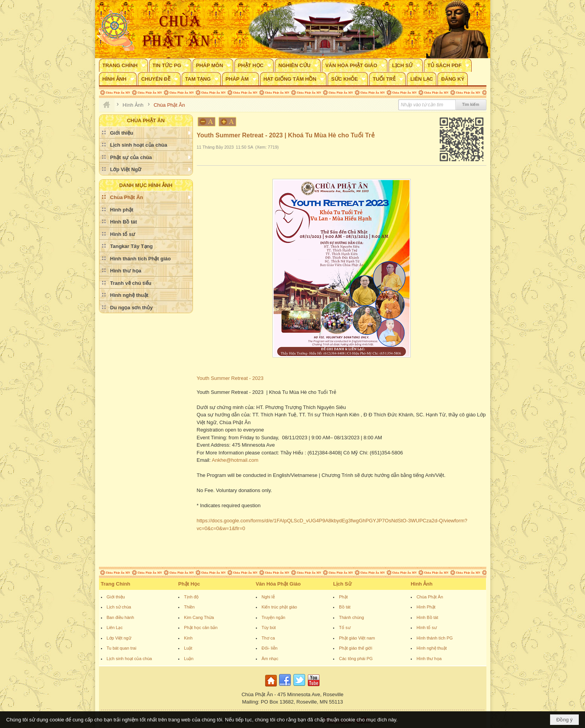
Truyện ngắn (273, 617)
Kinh (188, 638)
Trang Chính (116, 584)
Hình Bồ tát (427, 617)
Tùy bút (269, 627)
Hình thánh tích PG (435, 638)
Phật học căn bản (201, 627)
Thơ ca (268, 638)
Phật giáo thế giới (356, 648)
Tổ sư (345, 627)
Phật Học (189, 584)
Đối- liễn (270, 648)
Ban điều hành (121, 617)
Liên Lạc (115, 627)
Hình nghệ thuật (432, 648)
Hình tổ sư (427, 627)
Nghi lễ (268, 597)
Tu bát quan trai (122, 648)
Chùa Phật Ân (430, 597)
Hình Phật (426, 607)
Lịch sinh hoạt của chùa (129, 659)
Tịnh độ (191, 597)
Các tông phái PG (356, 659)
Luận (189, 659)
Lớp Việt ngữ (119, 638)
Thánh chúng (351, 617)
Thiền (189, 607)
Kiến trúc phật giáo (279, 607)
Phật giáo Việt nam (357, 638)
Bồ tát (345, 607)
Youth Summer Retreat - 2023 (231, 378)
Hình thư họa (429, 659)
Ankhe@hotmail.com (235, 460)
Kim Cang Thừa (199, 617)
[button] (123, 65)
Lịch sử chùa (119, 607)
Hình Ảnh (422, 584)
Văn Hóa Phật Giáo (278, 584)
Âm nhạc (270, 659)
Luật (188, 648)
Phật (343, 597)
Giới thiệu (116, 597)
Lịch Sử (342, 584)
